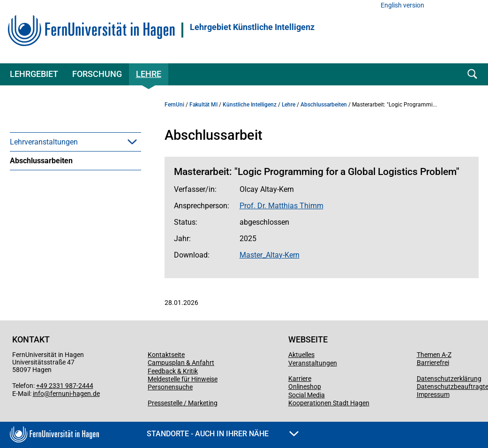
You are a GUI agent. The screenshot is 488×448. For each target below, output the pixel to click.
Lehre (149, 74)
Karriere (300, 379)
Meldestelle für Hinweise (183, 379)
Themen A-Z (434, 355)
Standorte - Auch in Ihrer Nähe (223, 434)
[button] (132, 142)
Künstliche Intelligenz (250, 105)
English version (402, 5)
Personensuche (170, 387)
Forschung (97, 74)
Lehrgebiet (34, 74)
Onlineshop (305, 387)
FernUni (174, 105)
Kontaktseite (166, 355)
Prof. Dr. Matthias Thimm (282, 206)
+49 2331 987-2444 (65, 386)
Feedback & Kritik (173, 371)
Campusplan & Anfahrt (181, 363)
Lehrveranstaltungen (44, 142)
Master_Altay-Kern (270, 255)
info (38, 394)
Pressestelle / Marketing (183, 403)
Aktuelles (301, 355)
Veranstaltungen (313, 363)
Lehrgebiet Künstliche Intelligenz (252, 27)
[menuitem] (75, 142)
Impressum (433, 395)
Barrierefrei (433, 363)
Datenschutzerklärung (449, 379)
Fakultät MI (203, 105)
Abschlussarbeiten (41, 161)
